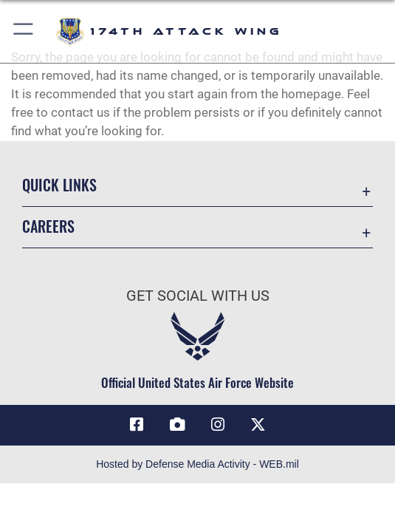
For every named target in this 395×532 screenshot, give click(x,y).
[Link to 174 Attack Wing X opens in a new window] (258, 425)
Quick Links (59, 185)
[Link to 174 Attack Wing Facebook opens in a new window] (137, 425)
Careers (48, 226)
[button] (24, 31)
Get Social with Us (198, 296)
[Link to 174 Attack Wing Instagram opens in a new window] (218, 425)
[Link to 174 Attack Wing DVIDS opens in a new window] (177, 425)
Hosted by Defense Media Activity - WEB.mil (197, 464)
